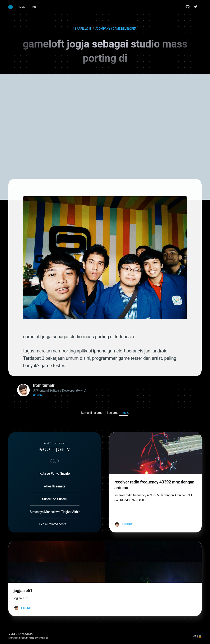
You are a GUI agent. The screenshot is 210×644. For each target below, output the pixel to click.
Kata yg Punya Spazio (55, 474)
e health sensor (55, 486)
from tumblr (44, 385)
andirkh (13, 634)
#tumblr (38, 395)
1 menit (127, 524)
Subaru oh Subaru (54, 499)
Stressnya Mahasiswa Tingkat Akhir (55, 512)
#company (103, 29)
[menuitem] (22, 7)
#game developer (124, 29)
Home (22, 7)
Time (33, 7)
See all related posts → (55, 524)
